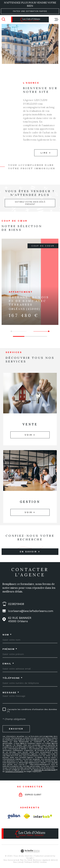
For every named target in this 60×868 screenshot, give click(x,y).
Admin (53, 860)
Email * (8, 664)
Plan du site (25, 860)
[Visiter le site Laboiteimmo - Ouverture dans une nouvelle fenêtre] (30, 851)
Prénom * (10, 649)
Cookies (43, 862)
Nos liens (18, 862)
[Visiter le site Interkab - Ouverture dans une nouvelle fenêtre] (43, 816)
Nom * (7, 635)
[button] (48, 331)
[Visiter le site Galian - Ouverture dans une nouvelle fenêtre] (14, 816)
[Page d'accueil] (30, 20)
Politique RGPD (31, 862)
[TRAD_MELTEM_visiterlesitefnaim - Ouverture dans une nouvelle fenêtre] (27, 816)
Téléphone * (13, 678)
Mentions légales (41, 860)
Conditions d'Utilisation (14, 771)
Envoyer (16, 729)
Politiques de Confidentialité (45, 770)
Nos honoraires (11, 860)
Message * (11, 692)
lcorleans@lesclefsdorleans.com (31, 611)
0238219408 (16, 604)
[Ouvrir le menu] (56, 19)
